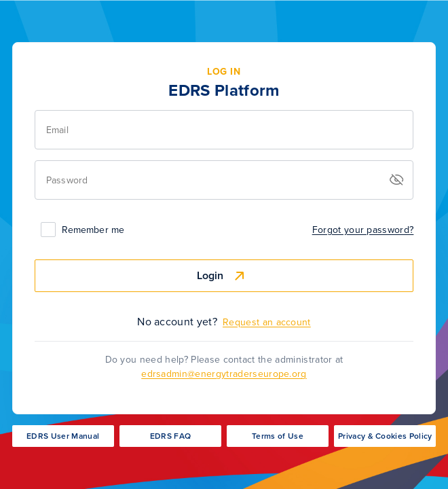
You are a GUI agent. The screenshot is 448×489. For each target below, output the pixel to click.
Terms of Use (278, 436)
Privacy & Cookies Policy (385, 436)
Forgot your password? (363, 230)
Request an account (267, 322)
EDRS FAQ (171, 436)
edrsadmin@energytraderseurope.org (224, 374)
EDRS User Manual (63, 436)
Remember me (93, 230)
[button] (396, 180)
